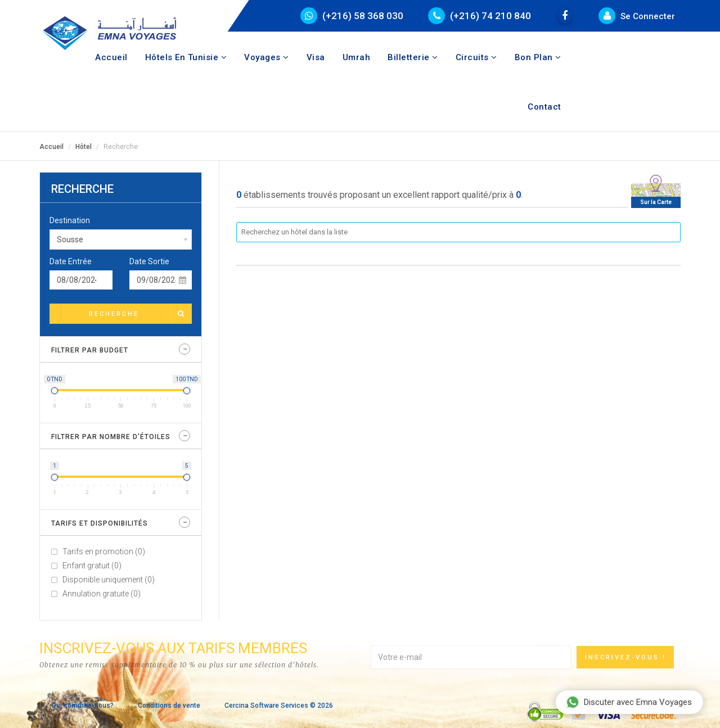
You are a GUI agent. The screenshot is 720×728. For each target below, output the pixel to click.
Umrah (357, 57)
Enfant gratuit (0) (92, 566)
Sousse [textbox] (70, 239)
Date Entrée (71, 261)
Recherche (140, 314)
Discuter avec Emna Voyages (629, 702)
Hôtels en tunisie (186, 57)
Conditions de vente (169, 706)
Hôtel (84, 147)
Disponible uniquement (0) (109, 580)
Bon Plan (538, 57)
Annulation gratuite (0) (102, 594)
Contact (544, 107)
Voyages (267, 57)
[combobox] (121, 239)
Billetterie (413, 57)
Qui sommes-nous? (82, 706)
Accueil (111, 57)
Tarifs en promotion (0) (104, 551)
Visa (316, 57)
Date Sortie (149, 261)
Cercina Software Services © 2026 (279, 706)
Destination (70, 220)
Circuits (476, 57)
